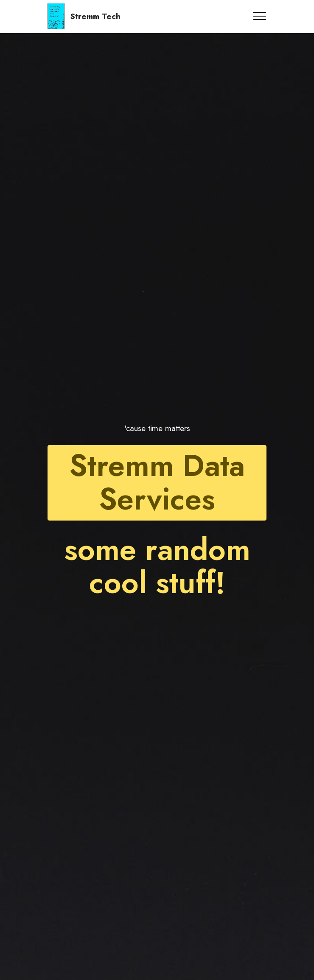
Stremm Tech (95, 16)
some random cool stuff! (157, 566)
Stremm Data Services (157, 483)
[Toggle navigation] (260, 16)
